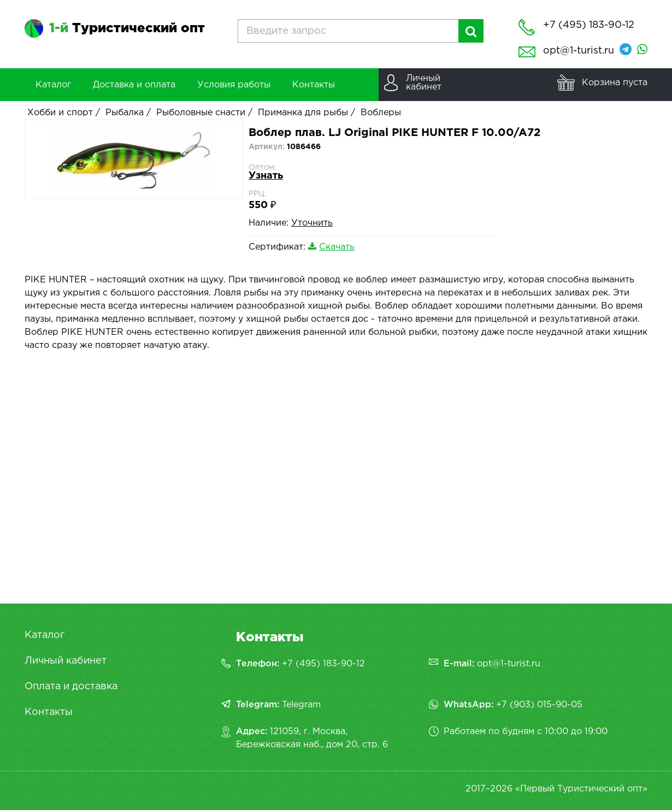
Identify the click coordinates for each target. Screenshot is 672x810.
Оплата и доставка (71, 687)
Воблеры (381, 113)
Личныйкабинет (424, 83)
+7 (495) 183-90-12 (323, 664)
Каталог (45, 635)
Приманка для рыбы (303, 113)
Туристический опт (127, 28)
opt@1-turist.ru (579, 51)
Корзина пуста (615, 83)
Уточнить (312, 223)
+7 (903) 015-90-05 (539, 705)
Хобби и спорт (60, 113)
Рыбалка (125, 113)
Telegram (301, 705)
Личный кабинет (66, 661)
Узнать (266, 176)
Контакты (49, 712)
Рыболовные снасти (201, 113)
